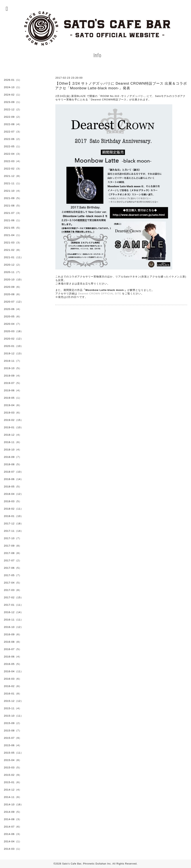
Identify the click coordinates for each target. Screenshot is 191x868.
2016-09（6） (13, 634)
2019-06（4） (13, 390)
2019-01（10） (14, 427)
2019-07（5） (13, 383)
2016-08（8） (13, 642)
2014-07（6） (13, 827)
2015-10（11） (14, 716)
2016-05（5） (13, 664)
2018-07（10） (14, 472)
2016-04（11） (14, 671)
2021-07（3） (13, 213)
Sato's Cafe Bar (72, 864)
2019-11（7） (13, 361)
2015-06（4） (13, 745)
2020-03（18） (14, 331)
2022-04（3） (13, 154)
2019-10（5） (13, 368)
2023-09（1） (13, 102)
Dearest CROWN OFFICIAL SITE (100, 294)
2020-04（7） (13, 324)
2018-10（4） (13, 450)
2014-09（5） (13, 812)
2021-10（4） (13, 191)
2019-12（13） (14, 353)
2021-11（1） (13, 183)
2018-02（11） (14, 509)
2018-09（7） (13, 457)
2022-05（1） (13, 146)
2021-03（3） (13, 243)
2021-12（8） (13, 176)
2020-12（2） (13, 265)
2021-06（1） (13, 220)
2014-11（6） (13, 797)
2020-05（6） (13, 316)
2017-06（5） (13, 568)
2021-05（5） (13, 228)
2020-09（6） (13, 287)
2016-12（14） (14, 612)
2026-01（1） (13, 80)
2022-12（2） (13, 109)
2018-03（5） (13, 501)
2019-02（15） (14, 420)
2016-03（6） (13, 679)
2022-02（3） (13, 169)
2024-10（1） (13, 87)
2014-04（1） (13, 841)
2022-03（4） (13, 161)
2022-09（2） (13, 117)
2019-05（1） (13, 398)
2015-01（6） (13, 782)
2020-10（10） (14, 280)
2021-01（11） (14, 257)
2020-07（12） (14, 302)
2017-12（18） (14, 524)
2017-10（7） (13, 538)
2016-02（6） (13, 686)
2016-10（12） (14, 627)
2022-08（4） (13, 124)
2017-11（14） (14, 531)
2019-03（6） (13, 413)
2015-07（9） (13, 738)
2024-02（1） (13, 95)
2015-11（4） (13, 708)
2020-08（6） (13, 294)
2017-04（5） (13, 583)
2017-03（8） (13, 590)
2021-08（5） (13, 206)
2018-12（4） (13, 435)
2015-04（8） (13, 760)
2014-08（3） (13, 819)
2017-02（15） (14, 597)
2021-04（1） (13, 235)
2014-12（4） (13, 790)
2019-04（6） (13, 405)
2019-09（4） (13, 376)
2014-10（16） (14, 804)
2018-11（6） (13, 442)
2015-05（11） (14, 753)
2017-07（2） (13, 560)
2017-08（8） (13, 553)
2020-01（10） (14, 346)
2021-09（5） (13, 198)
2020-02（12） (14, 339)
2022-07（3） (13, 132)
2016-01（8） (13, 694)
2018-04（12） (14, 494)
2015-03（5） (13, 768)
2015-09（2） (13, 723)
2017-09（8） (13, 546)
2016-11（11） (14, 620)
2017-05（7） (13, 575)
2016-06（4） (13, 657)
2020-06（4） (13, 309)
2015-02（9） (13, 775)
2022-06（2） (13, 139)
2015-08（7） (13, 731)
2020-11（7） (13, 272)
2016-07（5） (13, 649)
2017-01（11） (14, 605)
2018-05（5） (13, 487)
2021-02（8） (13, 250)
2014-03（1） (13, 849)
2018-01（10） (14, 516)
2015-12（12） (14, 701)
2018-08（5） (13, 464)
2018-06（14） (14, 479)
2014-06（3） (13, 834)
